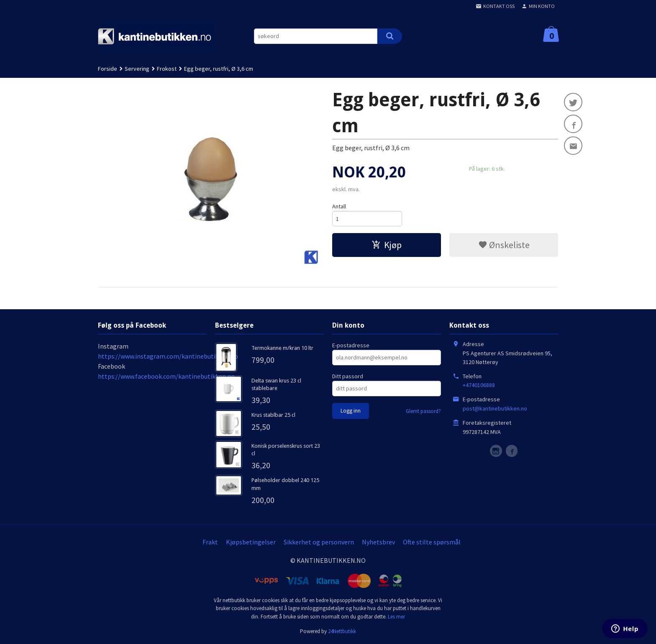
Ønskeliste (504, 245)
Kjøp (387, 245)
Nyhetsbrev (378, 542)
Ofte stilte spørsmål (432, 542)
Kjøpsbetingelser (251, 542)
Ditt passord (348, 376)
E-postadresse (351, 345)
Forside (108, 69)
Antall (339, 206)
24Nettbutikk (342, 631)
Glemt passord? (423, 411)
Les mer (396, 617)
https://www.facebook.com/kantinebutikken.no (166, 376)
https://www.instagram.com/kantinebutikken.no (168, 356)
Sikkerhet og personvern (319, 542)
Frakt (210, 542)
